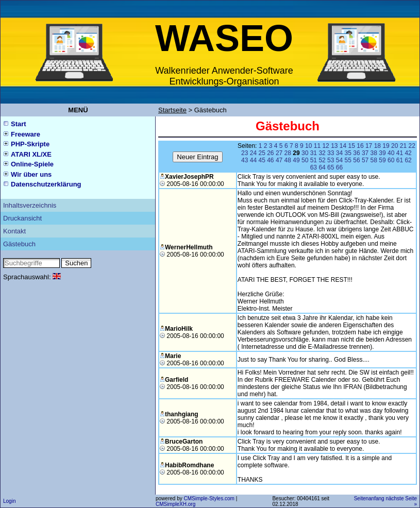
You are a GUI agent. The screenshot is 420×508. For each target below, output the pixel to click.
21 (403, 146)
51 (314, 160)
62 (408, 160)
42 (408, 153)
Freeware (26, 134)
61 (400, 160)
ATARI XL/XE (31, 154)
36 (356, 153)
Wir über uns (31, 174)
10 (308, 146)
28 (288, 153)
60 (391, 160)
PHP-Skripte (30, 144)
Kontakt (14, 231)
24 (253, 153)
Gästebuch (19, 244)
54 (339, 160)
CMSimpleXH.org (175, 504)
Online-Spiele (32, 164)
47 (279, 160)
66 (339, 167)
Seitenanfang (369, 498)
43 (245, 160)
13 (334, 146)
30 (305, 153)
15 (352, 146)
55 (348, 160)
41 (400, 153)
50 (305, 160)
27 (279, 153)
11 (317, 146)
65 (331, 167)
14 (343, 146)
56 (356, 160)
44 (253, 160)
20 (394, 146)
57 (365, 160)
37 (365, 153)
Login (9, 501)
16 (360, 146)
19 (386, 146)
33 (331, 153)
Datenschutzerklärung (46, 184)
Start (19, 124)
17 (369, 146)
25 (262, 153)
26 (270, 153)
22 (411, 146)
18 (377, 146)
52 (322, 160)
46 (270, 160)
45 (262, 160)
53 (331, 160)
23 (245, 153)
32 (322, 153)
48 (288, 160)
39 (382, 153)
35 (348, 153)
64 (322, 167)
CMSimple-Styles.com (209, 498)
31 (314, 153)
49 (296, 160)
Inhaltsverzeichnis (30, 205)
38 (374, 153)
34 (339, 153)
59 (382, 160)
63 (314, 167)
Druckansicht (22, 218)
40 (391, 153)
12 (325, 146)
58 (374, 160)
